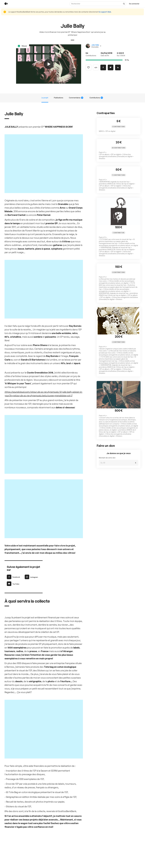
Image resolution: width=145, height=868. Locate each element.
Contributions (96, 98)
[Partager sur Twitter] (111, 67)
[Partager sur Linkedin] (118, 67)
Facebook (13, 512)
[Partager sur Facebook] (103, 67)
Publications (59, 98)
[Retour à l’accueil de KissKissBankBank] (4, 4)
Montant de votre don (107, 458)
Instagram (31, 512)
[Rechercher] (98, 4)
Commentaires (76, 98)
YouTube (13, 518)
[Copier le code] (96, 67)
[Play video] (49, 64)
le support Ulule (105, 12)
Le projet (45, 98)
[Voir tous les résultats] (124, 4)
